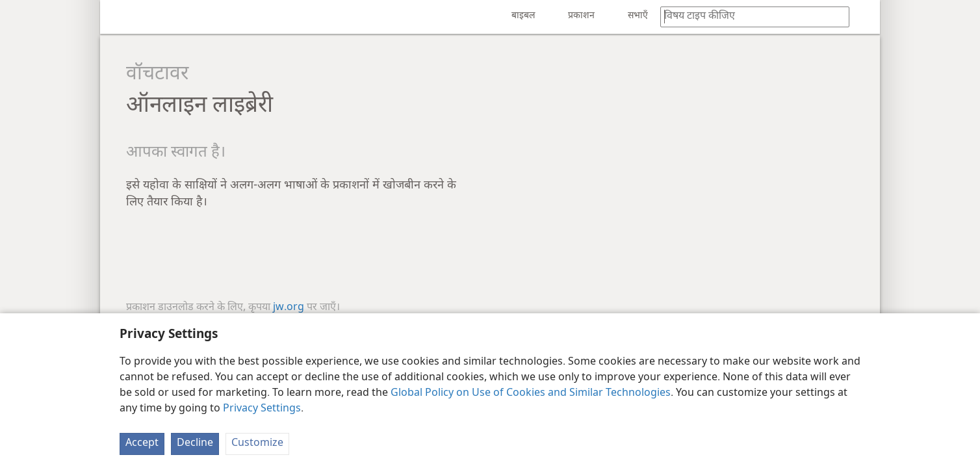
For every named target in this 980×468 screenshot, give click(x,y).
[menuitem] (120, 17)
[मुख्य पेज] (120, 17)
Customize (257, 444)
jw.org (289, 308)
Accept (142, 444)
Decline (195, 444)
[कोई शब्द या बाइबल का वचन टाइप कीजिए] (749, 17)
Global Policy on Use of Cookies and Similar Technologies (531, 394)
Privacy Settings (262, 409)
